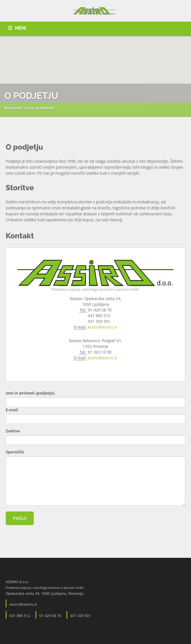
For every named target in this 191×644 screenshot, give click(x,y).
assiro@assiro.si (102, 327)
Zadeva (13, 431)
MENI (21, 28)
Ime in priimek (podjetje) (30, 393)
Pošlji (20, 518)
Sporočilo (15, 452)
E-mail (12, 410)
